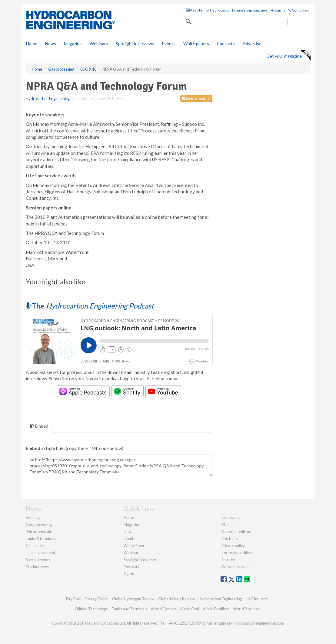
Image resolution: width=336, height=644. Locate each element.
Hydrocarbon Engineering (48, 98)
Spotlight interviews (135, 43)
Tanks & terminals (41, 539)
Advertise (252, 43)
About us (229, 525)
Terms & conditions (238, 552)
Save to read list (196, 98)
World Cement (163, 609)
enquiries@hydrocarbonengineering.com (249, 623)
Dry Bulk (73, 599)
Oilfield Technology (91, 609)
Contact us (299, 10)
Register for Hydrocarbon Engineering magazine (226, 10)
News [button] (51, 43)
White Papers (135, 546)
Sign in (278, 10)
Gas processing (39, 525)
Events (169, 43)
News (128, 532)
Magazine (73, 43)
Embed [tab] (39, 426)
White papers (196, 43)
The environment (40, 552)
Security (228, 560)
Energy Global (96, 599)
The (90, 306)
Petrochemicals (39, 532)
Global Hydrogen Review (133, 599)
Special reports (38, 560)
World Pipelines (246, 609)
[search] (251, 22)
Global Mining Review (176, 599)
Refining (33, 517)
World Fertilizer (216, 609)
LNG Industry (257, 599)
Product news (37, 567)
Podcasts (226, 43)
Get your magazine (288, 55)
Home (32, 43)
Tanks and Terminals (130, 609)
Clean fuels (35, 546)
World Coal (189, 609)
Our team (230, 539)
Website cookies (235, 567)
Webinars (99, 43)
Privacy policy (233, 546)
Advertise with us (236, 532)
